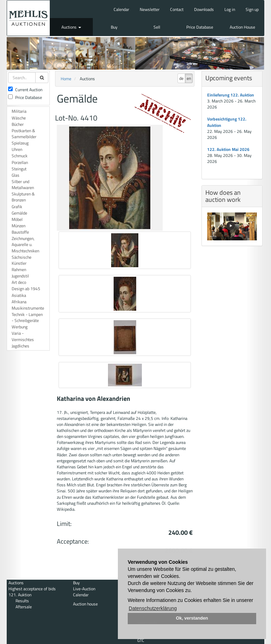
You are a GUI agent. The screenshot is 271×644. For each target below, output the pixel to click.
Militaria (19, 111)
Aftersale (24, 607)
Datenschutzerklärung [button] (153, 608)
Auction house (85, 604)
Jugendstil (20, 276)
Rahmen (19, 270)
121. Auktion (20, 595)
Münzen (19, 226)
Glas (16, 175)
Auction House (242, 27)
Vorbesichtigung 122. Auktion (227, 122)
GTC (141, 640)
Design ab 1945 (26, 289)
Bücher (18, 124)
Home (66, 79)
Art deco (19, 282)
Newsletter (150, 9)
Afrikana (19, 302)
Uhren (17, 149)
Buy (114, 27)
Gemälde (19, 213)
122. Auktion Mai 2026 (228, 149)
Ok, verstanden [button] (192, 618)
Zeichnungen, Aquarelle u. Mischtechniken (25, 244)
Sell (157, 27)
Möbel (17, 219)
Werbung (20, 327)
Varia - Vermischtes (23, 336)
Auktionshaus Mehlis (28, 18)
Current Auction (25, 90)
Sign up (252, 9)
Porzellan (20, 162)
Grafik (17, 207)
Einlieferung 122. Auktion (231, 95)
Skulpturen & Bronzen (23, 197)
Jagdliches (20, 346)
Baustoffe (20, 232)
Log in (230, 9)
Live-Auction (84, 589)
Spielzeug (20, 143)
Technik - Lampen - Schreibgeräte (27, 317)
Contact (177, 9)
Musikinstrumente (28, 308)
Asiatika (19, 295)
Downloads (204, 9)
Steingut (19, 169)
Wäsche (19, 118)
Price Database (200, 27)
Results (22, 601)
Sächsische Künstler (22, 260)
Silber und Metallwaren (23, 185)
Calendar (121, 9)
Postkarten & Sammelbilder (24, 134)
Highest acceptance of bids (32, 589)
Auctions (71, 27)
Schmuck (20, 156)
